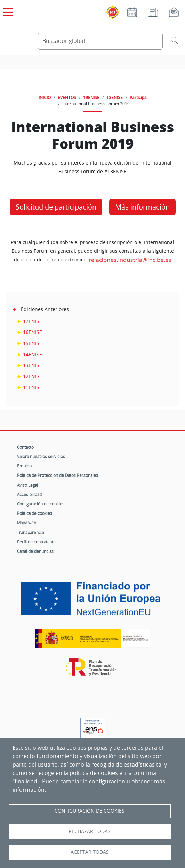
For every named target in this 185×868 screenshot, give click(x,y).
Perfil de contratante (36, 542)
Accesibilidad (29, 494)
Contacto (25, 447)
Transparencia (30, 532)
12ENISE (33, 376)
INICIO (45, 97)
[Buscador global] (100, 41)
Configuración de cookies (41, 504)
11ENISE (33, 387)
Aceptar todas (90, 852)
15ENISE (33, 343)
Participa (138, 97)
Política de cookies (35, 513)
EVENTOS (67, 97)
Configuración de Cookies (90, 811)
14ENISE (33, 354)
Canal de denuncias (35, 551)
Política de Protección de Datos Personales (58, 475)
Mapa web (27, 523)
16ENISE (33, 332)
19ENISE (91, 97)
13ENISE (115, 97)
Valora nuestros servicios (41, 456)
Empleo (24, 466)
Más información (142, 207)
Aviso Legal (27, 485)
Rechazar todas (90, 831)
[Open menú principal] (7, 11)
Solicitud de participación (56, 207)
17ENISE (33, 321)
